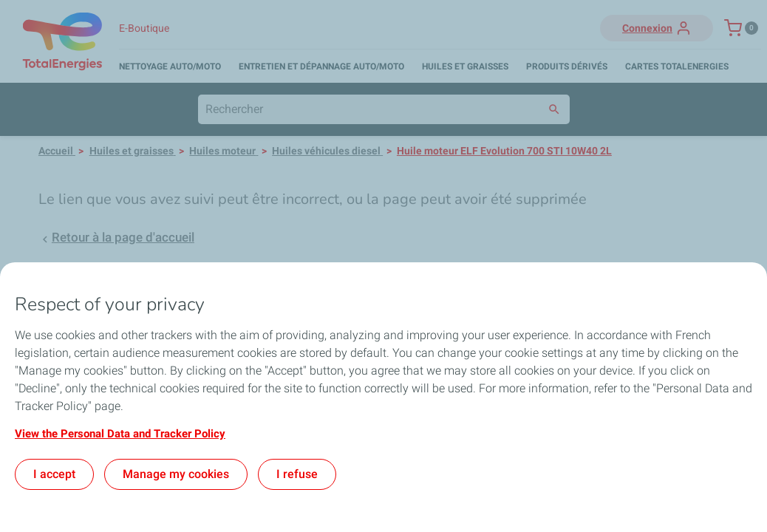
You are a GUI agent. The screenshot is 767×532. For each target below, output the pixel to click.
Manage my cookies (176, 474)
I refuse (297, 474)
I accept (54, 474)
